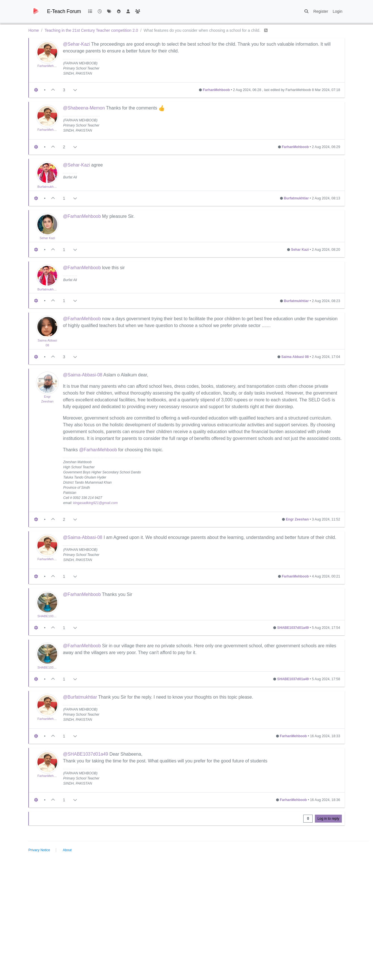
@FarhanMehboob (82, 216)
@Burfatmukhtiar (80, 697)
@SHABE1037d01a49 (85, 754)
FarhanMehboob (49, 66)
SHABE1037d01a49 (52, 616)
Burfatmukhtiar (48, 187)
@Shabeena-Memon (84, 108)
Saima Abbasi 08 (295, 357)
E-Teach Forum (64, 11)
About (67, 850)
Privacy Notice (39, 850)
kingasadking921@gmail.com (95, 503)
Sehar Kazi (47, 238)
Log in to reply (328, 819)
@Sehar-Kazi (76, 44)
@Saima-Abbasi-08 (83, 375)
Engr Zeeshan (297, 519)
